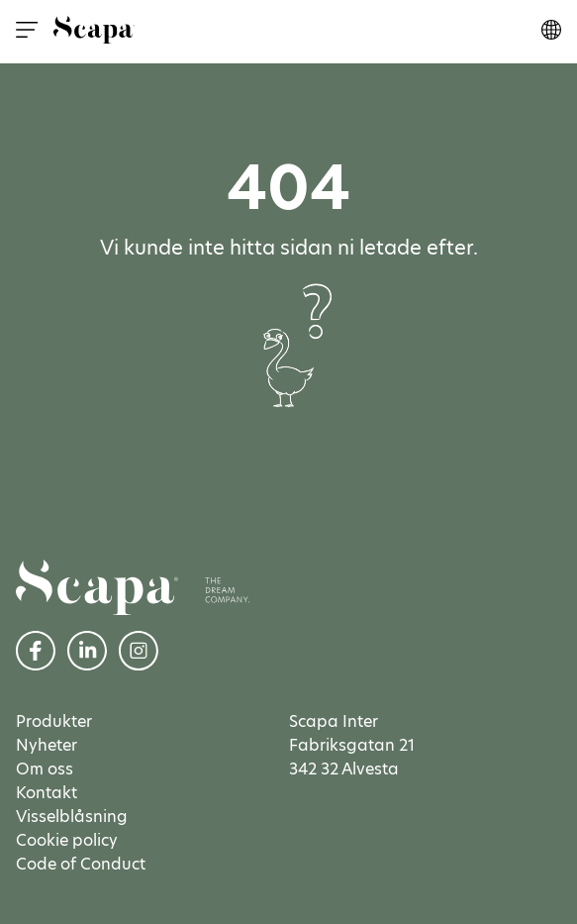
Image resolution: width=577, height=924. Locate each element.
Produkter (54, 721)
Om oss (45, 769)
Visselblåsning (72, 817)
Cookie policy (67, 840)
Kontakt (47, 793)
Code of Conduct (81, 864)
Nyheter (47, 745)
